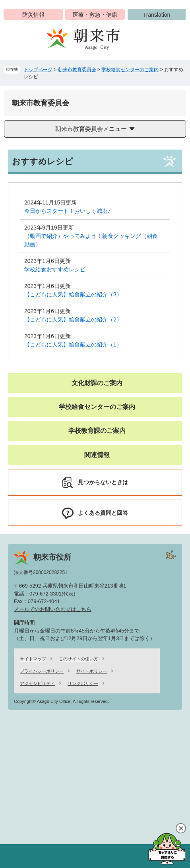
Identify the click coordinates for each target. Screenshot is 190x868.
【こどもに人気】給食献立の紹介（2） (73, 319)
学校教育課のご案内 (97, 431)
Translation (157, 15)
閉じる (181, 828)
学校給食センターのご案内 (130, 70)
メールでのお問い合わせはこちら (53, 609)
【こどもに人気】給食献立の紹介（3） (73, 294)
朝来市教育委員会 (77, 70)
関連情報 (97, 455)
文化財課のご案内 (97, 383)
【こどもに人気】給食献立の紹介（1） (73, 344)
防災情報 (33, 15)
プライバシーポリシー (42, 671)
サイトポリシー (92, 671)
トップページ (38, 70)
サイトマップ (33, 659)
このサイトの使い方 (79, 659)
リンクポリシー (83, 683)
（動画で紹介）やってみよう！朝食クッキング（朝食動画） (91, 240)
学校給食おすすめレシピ (55, 269)
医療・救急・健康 (95, 15)
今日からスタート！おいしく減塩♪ (67, 211)
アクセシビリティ (37, 683)
